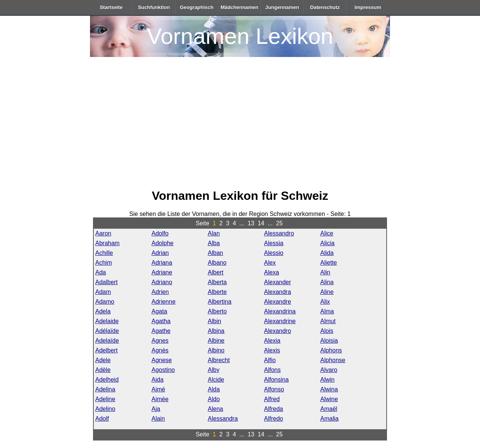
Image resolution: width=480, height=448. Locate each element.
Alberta (217, 282)
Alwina (329, 389)
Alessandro (279, 233)
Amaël (329, 409)
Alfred (272, 399)
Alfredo (274, 419)
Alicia (327, 243)
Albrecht (219, 360)
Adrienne (163, 302)
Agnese (162, 360)
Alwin (327, 380)
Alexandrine (280, 321)
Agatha (161, 321)
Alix (325, 302)
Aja (156, 409)
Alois (327, 331)
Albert (216, 272)
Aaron (103, 233)
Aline (327, 292)
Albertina (220, 302)
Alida (327, 253)
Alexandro (277, 331)
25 (279, 223)
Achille (104, 253)
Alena (215, 409)
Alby (214, 370)
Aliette (328, 263)
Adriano (162, 282)
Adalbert (106, 282)
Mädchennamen (239, 7)
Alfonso (274, 389)
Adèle (103, 370)
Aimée (160, 399)
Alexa (271, 272)
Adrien (160, 292)
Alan (214, 233)
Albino (216, 350)
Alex (270, 263)
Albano (217, 263)
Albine (216, 341)
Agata (159, 311)
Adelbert (106, 350)
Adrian (160, 253)
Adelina (105, 389)
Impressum (368, 7)
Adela (103, 311)
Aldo (214, 399)
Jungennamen (282, 7)
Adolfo (160, 233)
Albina (216, 331)
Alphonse (333, 360)
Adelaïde (107, 341)
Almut (328, 321)
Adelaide (107, 321)
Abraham (107, 243)
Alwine (329, 399)
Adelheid (107, 380)
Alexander (277, 282)
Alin (325, 272)
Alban (215, 253)
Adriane (162, 272)
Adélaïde (107, 331)
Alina (327, 282)
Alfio (270, 360)
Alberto (217, 311)
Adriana (162, 263)
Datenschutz (325, 7)
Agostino (163, 370)
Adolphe (163, 243)
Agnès (160, 350)
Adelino (105, 409)
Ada (100, 272)
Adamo (105, 302)
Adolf (102, 419)
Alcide (216, 380)
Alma (327, 311)
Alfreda (274, 409)
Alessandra (223, 419)
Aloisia (329, 341)
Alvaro (329, 370)
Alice (327, 233)
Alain (158, 419)
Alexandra (277, 292)
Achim (103, 263)
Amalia (329, 419)
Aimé (158, 389)
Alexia (272, 341)
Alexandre (277, 302)
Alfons (272, 370)
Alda (214, 389)
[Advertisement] (240, 124)
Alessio (274, 253)
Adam (103, 292)
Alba (214, 243)
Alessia (274, 243)
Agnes (160, 341)
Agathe (161, 331)
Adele (103, 360)
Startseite (111, 7)
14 (261, 223)
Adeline (105, 399)
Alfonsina (276, 380)
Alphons (331, 350)
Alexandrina (280, 311)
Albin (214, 321)
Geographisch (197, 7)
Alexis (272, 350)
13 (251, 223)
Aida (157, 380)
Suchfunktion (154, 7)
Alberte (217, 292)
